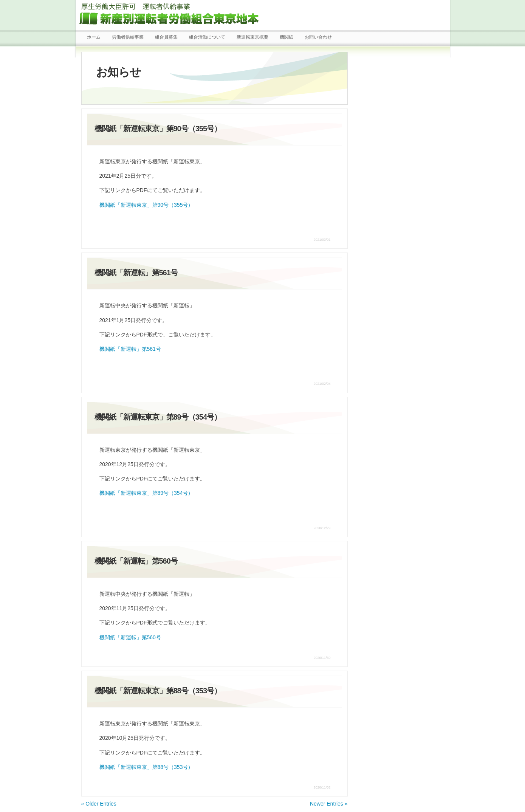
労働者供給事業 (128, 37)
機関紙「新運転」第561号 (130, 349)
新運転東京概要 (252, 37)
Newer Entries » (329, 804)
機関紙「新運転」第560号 (130, 637)
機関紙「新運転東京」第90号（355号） (146, 205)
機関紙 (287, 37)
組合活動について (207, 37)
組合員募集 (166, 37)
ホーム (94, 37)
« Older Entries (99, 804)
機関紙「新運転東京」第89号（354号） (146, 493)
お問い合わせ (318, 37)
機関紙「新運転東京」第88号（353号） (146, 767)
